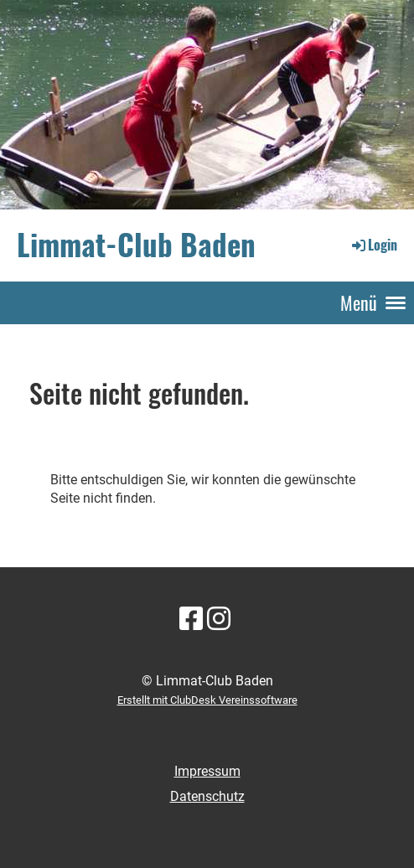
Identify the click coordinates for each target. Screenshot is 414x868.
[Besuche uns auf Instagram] (219, 619)
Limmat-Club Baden (136, 245)
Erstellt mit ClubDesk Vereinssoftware (207, 700)
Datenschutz (207, 796)
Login (373, 245)
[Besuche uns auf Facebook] (191, 619)
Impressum (207, 771)
